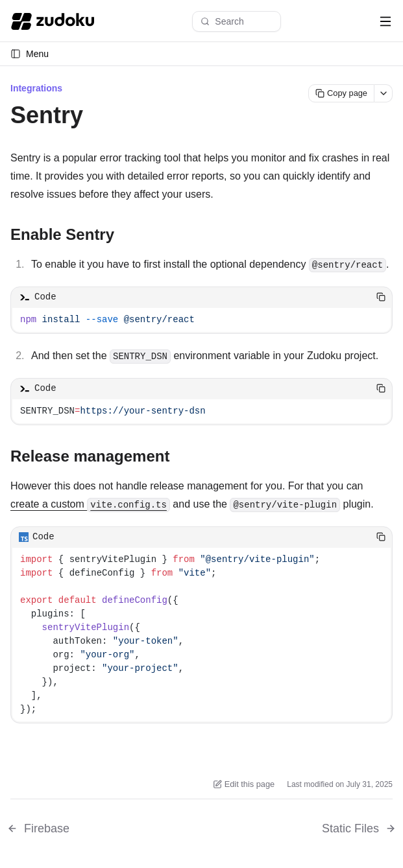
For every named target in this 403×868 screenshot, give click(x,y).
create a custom (90, 504)
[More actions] (384, 93)
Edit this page (244, 784)
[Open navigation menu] (385, 21)
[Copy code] (381, 297)
